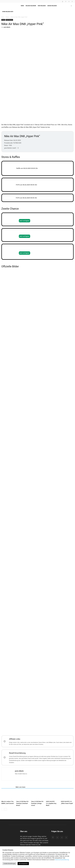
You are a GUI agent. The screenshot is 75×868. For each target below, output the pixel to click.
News (22, 6)
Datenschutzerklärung (62, 860)
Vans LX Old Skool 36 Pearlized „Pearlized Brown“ (22, 809)
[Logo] (11, 6)
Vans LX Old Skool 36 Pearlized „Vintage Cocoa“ (37, 809)
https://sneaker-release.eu (21, 779)
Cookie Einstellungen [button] (10, 864)
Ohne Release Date (8, 12)
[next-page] (6, 815)
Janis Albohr (7, 27)
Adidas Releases (52, 6)
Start (3, 17)
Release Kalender (31, 6)
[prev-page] (3, 815)
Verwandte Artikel (8, 793)
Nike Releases (42, 6)
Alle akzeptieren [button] (23, 864)
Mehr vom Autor (21, 793)
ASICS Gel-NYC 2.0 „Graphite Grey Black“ (51, 809)
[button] (71, 6)
